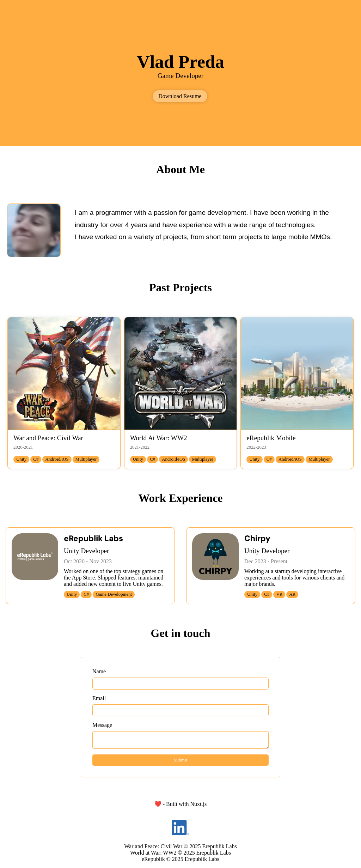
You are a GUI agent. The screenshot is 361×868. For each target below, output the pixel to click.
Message (102, 725)
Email (99, 698)
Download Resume (180, 96)
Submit (181, 760)
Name (99, 671)
